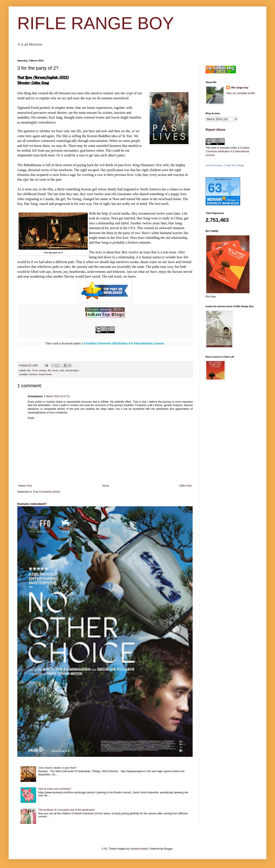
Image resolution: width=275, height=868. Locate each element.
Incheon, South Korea (40, 374)
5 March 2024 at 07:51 (57, 396)
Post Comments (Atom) (47, 492)
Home (106, 486)
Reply (31, 418)
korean (43, 370)
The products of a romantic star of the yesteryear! (67, 810)
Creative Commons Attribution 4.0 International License (124, 343)
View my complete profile (241, 93)
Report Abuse (215, 130)
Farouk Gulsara (214, 165)
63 (215, 188)
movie (55, 370)
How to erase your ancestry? (55, 789)
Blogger (168, 849)
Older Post (185, 486)
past (62, 370)
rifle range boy (239, 88)
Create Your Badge (234, 165)
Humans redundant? (32, 504)
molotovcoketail (139, 849)
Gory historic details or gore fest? (57, 768)
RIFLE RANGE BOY (96, 23)
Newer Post (25, 486)
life (49, 370)
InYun (35, 370)
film (29, 370)
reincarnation (72, 370)
